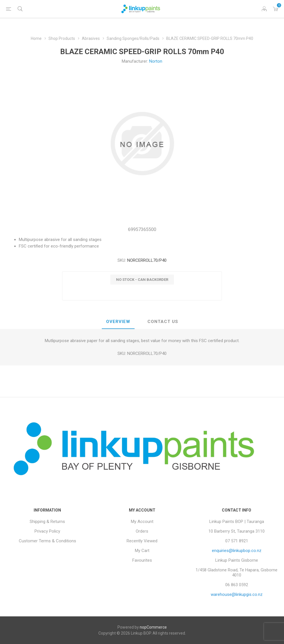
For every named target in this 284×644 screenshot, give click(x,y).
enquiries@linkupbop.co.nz (237, 551)
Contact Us (163, 322)
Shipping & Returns (47, 522)
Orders (142, 531)
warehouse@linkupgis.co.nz (237, 594)
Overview (118, 322)
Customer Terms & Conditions (47, 541)
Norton (156, 61)
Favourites (142, 560)
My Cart (142, 551)
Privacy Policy (47, 531)
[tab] (118, 322)
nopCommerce (153, 627)
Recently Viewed (142, 541)
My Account (142, 522)
